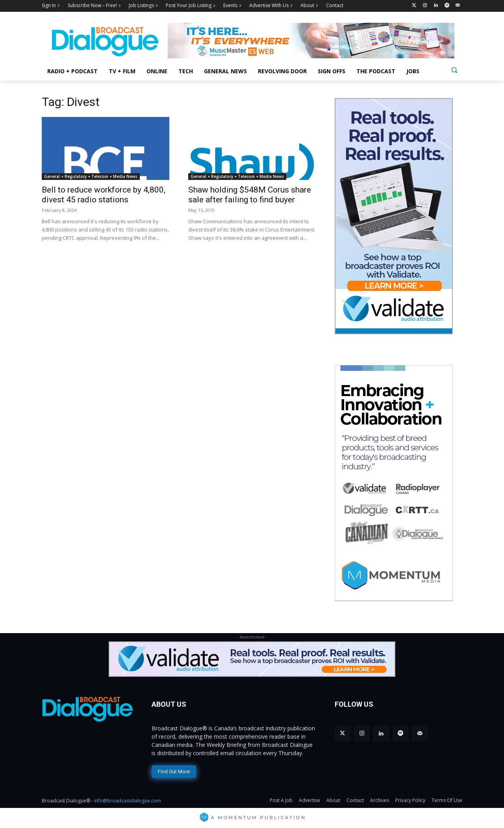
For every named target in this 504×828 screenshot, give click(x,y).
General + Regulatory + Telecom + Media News (91, 176)
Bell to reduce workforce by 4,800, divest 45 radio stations (104, 195)
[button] (454, 70)
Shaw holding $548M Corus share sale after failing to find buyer (250, 195)
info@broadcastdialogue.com (128, 801)
